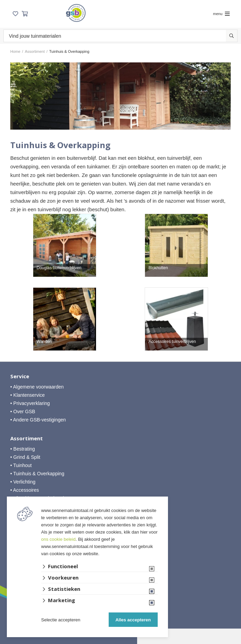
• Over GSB (23, 412)
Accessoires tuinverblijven (172, 342)
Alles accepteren (133, 620)
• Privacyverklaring (30, 403)
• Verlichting (23, 482)
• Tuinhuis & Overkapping (37, 474)
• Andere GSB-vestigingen (38, 420)
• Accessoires (25, 490)
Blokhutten (158, 268)
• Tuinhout (21, 465)
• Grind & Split (25, 457)
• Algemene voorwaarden (37, 387)
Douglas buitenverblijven (59, 268)
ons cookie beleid (58, 539)
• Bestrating (23, 449)
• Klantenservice (28, 395)
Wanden (44, 342)
